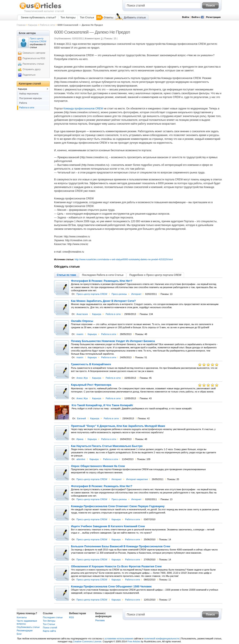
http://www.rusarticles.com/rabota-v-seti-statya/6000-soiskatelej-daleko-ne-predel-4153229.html (124, 259)
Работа (23, 103)
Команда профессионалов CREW (83, 109)
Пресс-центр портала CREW (92, 294)
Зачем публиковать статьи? (38, 18)
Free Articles (134, 641)
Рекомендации (25, 630)
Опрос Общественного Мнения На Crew (98, 466)
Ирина (80, 439)
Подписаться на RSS (34, 58)
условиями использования (119, 639)
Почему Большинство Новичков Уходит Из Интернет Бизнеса (113, 341)
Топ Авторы (68, 18)
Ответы (109, 18)
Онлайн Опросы (82, 321)
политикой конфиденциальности (161, 639)
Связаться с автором (34, 53)
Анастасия (82, 314)
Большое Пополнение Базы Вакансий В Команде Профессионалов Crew (121, 546)
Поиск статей (50, 628)
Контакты (22, 617)
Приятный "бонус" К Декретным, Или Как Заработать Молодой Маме (118, 426)
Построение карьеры (31, 98)
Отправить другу (32, 69)
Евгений (81, 418)
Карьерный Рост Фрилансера (91, 385)
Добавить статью (135, 18)
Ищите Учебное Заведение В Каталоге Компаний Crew (108, 526)
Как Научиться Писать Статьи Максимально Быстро (107, 446)
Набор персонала (29, 94)
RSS (72, 617)
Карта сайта (49, 631)
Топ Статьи (87, 18)
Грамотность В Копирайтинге (91, 364)
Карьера (33, 25)
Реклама (100, 620)
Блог (19, 634)
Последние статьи (53, 617)
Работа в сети (47, 25)
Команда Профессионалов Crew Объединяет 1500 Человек (111, 587)
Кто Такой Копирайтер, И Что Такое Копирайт (102, 405)
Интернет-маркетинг (137, 479)
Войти (186, 17)
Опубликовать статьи (28, 627)
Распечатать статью (33, 64)
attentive (81, 459)
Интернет (137, 294)
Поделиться (29, 75)
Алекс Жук (82, 378)
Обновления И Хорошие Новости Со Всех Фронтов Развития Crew (116, 566)
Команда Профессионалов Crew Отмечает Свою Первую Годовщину (118, 506)
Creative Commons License (87, 641)
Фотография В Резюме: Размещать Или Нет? (102, 281)
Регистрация (213, 17)
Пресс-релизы (119, 294)
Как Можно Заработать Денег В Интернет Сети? (103, 301)
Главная (21, 25)
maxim (80, 334)
